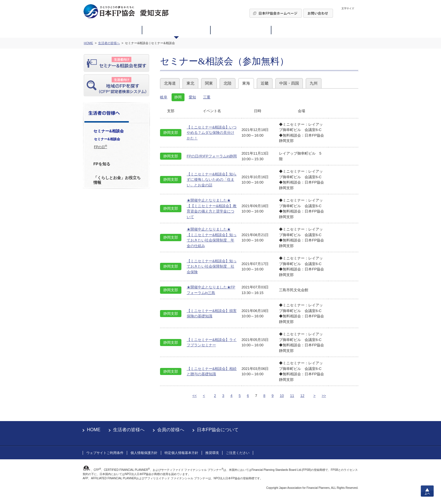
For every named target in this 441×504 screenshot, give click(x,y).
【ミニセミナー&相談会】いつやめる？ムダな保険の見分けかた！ (212, 133)
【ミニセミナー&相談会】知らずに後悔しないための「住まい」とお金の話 (212, 180)
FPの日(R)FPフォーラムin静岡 (212, 156)
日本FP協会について (218, 430)
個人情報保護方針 (144, 453)
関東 (209, 83)
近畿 (265, 83)
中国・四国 (289, 83)
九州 (314, 83)
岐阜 (164, 97)
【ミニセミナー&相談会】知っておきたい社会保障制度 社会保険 (212, 266)
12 (302, 396)
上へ (427, 491)
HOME (94, 430)
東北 (190, 83)
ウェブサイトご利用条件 (105, 453)
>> (324, 396)
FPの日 (101, 147)
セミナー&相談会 (107, 139)
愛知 (192, 97)
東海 (246, 83)
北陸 (228, 83)
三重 (207, 97)
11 (292, 396)
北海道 (170, 83)
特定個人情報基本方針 (181, 453)
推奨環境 (212, 453)
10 (282, 396)
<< (194, 396)
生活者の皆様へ (129, 430)
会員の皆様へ (171, 430)
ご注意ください (238, 453)
